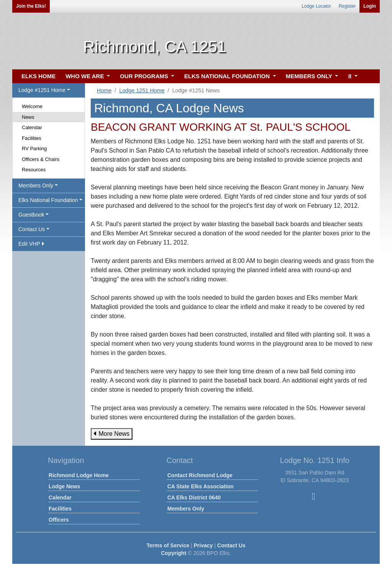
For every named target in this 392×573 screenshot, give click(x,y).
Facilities (32, 138)
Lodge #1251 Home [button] (42, 90)
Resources (34, 170)
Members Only (186, 509)
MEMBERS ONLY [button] (310, 76)
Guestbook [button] (31, 215)
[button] (352, 76)
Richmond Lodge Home (79, 475)
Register (347, 6)
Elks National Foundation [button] (48, 200)
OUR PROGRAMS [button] (145, 76)
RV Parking (34, 149)
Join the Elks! (31, 6)
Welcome (32, 106)
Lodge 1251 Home (142, 90)
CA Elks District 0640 (194, 497)
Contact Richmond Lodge (200, 475)
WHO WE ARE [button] (85, 76)
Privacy (203, 545)
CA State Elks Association (200, 486)
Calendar (32, 127)
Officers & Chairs (41, 159)
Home (104, 90)
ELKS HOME (38, 76)
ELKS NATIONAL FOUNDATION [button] (228, 76)
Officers (59, 520)
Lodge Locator (316, 6)
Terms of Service (168, 545)
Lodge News (64, 486)
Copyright (173, 553)
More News (112, 434)
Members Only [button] (36, 186)
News (28, 117)
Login (370, 6)
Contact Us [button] (32, 229)
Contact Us (231, 545)
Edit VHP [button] (31, 244)
